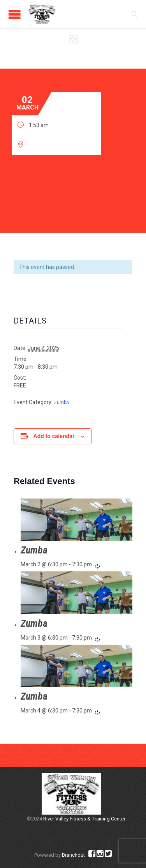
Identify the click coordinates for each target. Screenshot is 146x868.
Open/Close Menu (15, 14)
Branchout (73, 855)
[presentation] (77, 520)
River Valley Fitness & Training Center (84, 819)
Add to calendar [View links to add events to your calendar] (54, 436)
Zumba (61, 403)
